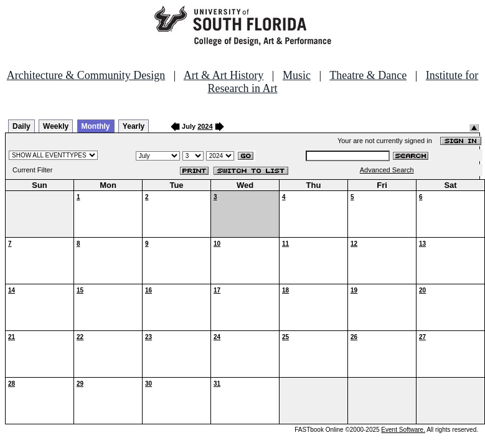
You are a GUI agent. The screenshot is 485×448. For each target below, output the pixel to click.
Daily (21, 126)
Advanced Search (387, 170)
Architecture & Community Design (86, 75)
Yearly (134, 126)
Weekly (56, 126)
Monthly (96, 126)
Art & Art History (224, 75)
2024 (205, 126)
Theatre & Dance (368, 75)
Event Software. (403, 430)
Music (297, 75)
